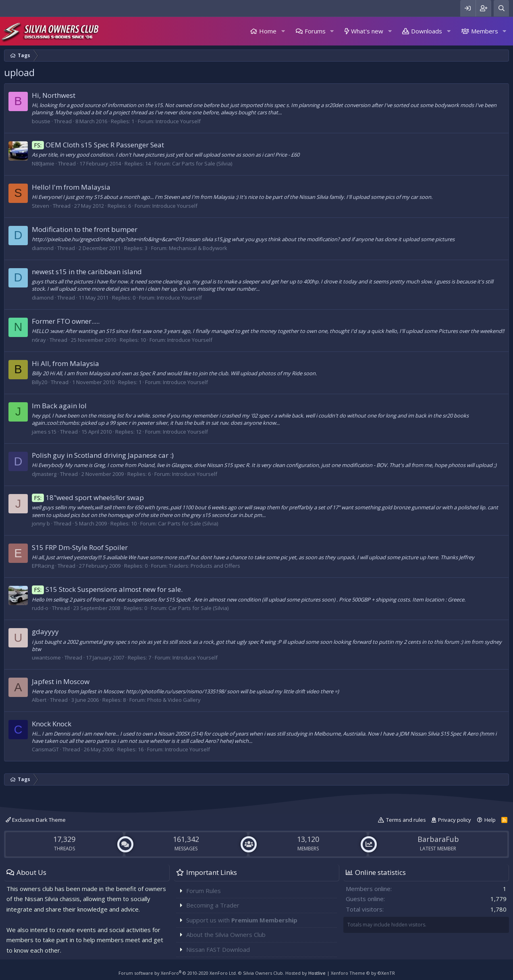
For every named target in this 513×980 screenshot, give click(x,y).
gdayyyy (45, 632)
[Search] (501, 8)
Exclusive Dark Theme (36, 820)
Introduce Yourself (178, 121)
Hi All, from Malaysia (65, 363)
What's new (367, 31)
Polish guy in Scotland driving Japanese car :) (103, 455)
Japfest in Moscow (61, 681)
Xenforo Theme (363, 973)
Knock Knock (52, 724)
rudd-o (40, 608)
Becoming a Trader (213, 905)
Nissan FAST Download (218, 949)
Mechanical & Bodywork (198, 248)
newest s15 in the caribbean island (87, 272)
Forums (315, 31)
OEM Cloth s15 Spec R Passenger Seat (98, 145)
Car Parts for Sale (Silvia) (202, 163)
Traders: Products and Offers (205, 566)
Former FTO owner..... (66, 321)
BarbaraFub (438, 839)
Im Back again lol (59, 406)
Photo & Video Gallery (174, 700)
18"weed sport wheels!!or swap (88, 497)
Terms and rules (406, 820)
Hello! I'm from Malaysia (71, 187)
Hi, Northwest (54, 95)
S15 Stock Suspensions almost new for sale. (107, 589)
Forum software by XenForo (178, 973)
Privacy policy (455, 820)
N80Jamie (43, 163)
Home (268, 31)
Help (490, 820)
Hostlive (317, 973)
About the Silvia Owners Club (226, 935)
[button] (283, 31)
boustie (41, 121)
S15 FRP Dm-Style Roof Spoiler (80, 547)
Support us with (242, 920)
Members (485, 31)
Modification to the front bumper (85, 229)
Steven (40, 206)
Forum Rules (204, 891)
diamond (43, 248)
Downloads (427, 31)
